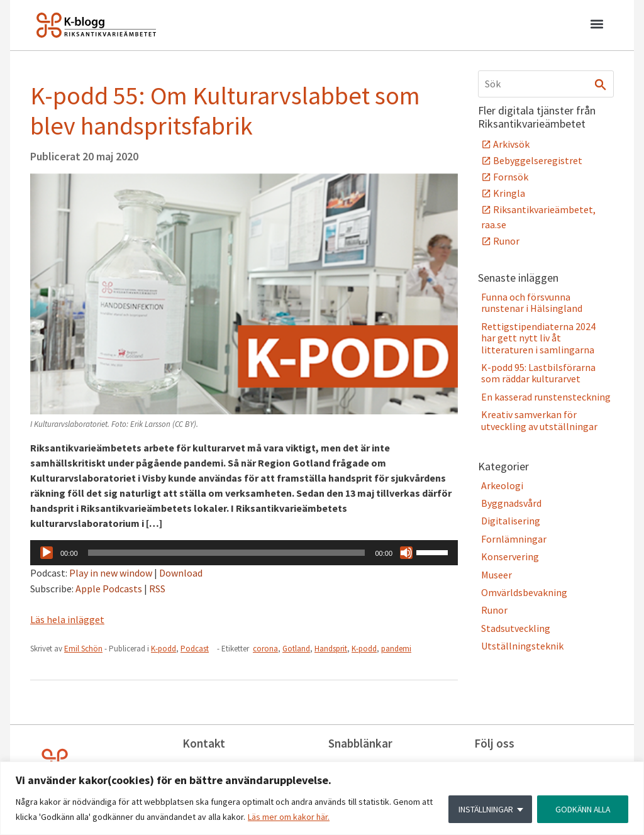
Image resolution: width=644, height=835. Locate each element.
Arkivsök (511, 144)
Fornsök (511, 177)
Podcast (195, 649)
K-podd (164, 649)
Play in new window (111, 573)
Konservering (510, 556)
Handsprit (331, 649)
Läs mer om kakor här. (289, 817)
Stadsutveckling (516, 628)
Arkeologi (502, 485)
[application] (244, 553)
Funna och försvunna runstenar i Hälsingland (532, 302)
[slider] (227, 553)
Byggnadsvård (511, 503)
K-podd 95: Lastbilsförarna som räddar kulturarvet (538, 373)
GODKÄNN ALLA (582, 809)
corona (265, 649)
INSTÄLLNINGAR (483, 809)
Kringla (509, 193)
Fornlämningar (514, 539)
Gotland (296, 649)
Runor (506, 241)
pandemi (396, 649)
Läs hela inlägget (67, 619)
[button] (597, 26)
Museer (497, 575)
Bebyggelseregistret (538, 160)
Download (181, 573)
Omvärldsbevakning (524, 592)
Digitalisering (511, 521)
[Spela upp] (47, 553)
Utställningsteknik (522, 646)
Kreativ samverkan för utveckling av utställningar (539, 420)
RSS (157, 589)
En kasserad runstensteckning (546, 397)
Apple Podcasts (109, 589)
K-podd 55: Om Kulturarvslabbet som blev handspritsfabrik (225, 111)
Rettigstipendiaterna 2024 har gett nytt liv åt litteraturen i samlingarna (538, 338)
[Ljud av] (406, 553)
